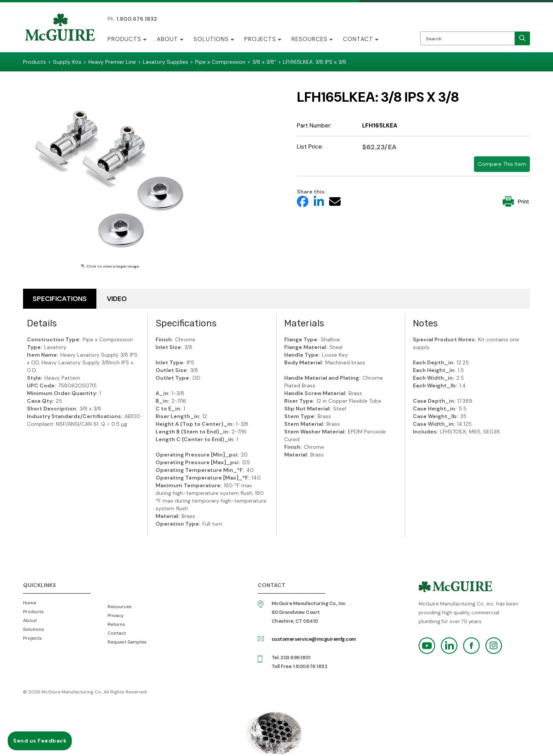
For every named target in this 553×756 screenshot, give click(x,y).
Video (117, 299)
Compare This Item (502, 164)
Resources (310, 39)
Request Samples (127, 642)
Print (516, 201)
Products (124, 39)
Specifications (60, 299)
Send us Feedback (40, 741)
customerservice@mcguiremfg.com (314, 639)
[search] (522, 38)
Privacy (116, 615)
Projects (260, 39)
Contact (358, 39)
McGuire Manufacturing (60, 28)
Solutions (211, 39)
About (167, 39)
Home (30, 603)
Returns (116, 624)
